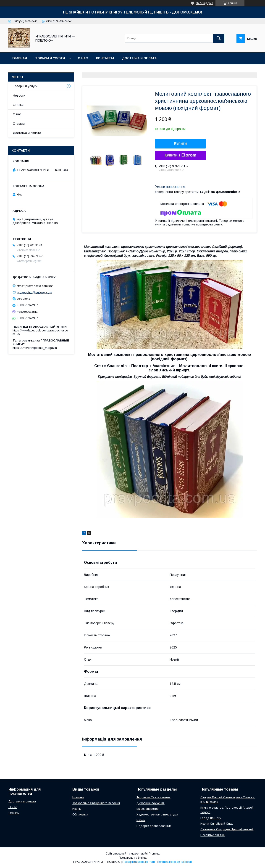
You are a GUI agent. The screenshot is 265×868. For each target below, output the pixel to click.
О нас (83, 58)
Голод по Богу (211, 818)
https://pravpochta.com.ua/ (35, 286)
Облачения (80, 814)
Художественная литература (157, 814)
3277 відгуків (205, 3)
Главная (20, 58)
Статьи (18, 105)
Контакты (105, 58)
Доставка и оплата (139, 58)
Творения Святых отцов (153, 797)
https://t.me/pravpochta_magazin (35, 348)
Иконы (77, 809)
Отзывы (19, 124)
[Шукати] (219, 38)
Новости (19, 95)
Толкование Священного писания (96, 803)
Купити (181, 143)
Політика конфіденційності (174, 862)
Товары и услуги (50, 58)
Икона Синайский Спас (217, 824)
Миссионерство (148, 809)
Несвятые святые (213, 835)
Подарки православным (154, 826)
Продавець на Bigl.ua (133, 858)
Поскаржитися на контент (139, 862)
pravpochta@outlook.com (34, 292)
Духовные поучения (151, 803)
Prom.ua (154, 854)
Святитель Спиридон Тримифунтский (227, 829)
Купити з (180, 155)
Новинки (78, 797)
